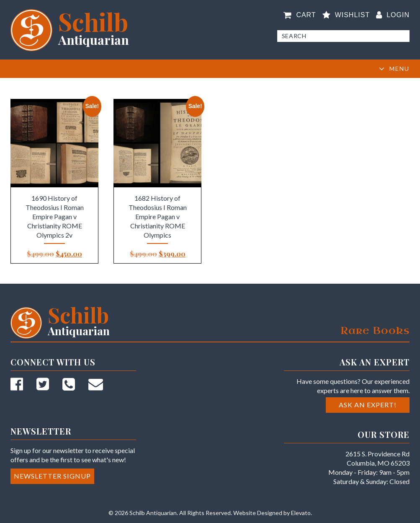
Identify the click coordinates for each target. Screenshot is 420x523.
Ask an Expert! (368, 405)
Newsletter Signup (52, 476)
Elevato (301, 513)
